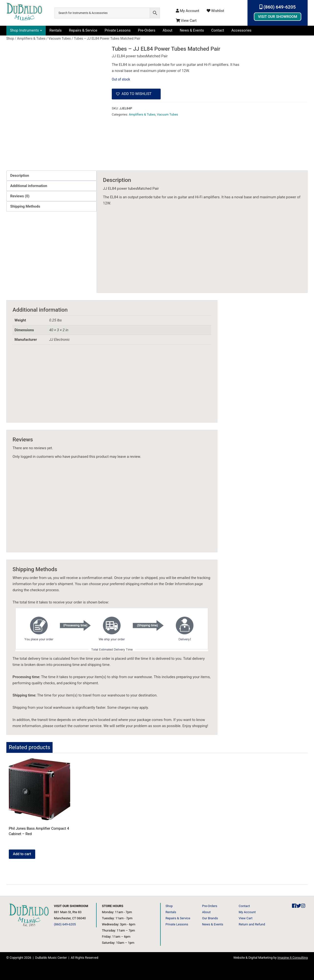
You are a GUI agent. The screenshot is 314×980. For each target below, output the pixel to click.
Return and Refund (252, 924)
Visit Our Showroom (278, 17)
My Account (188, 11)
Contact (218, 30)
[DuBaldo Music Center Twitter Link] (299, 906)
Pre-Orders (147, 30)
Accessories (241, 30)
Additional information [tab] (29, 186)
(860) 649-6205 (278, 7)
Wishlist (215, 11)
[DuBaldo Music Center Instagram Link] (303, 906)
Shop (169, 906)
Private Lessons (118, 30)
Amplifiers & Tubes (142, 114)
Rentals (56, 30)
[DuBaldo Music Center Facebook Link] (294, 906)
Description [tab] (20, 176)
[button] (136, 94)
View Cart (186, 21)
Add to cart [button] (22, 854)
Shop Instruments (24, 30)
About (168, 30)
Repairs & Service (83, 30)
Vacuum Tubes (168, 114)
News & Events (192, 30)
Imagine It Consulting (293, 958)
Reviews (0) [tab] (20, 196)
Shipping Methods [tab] (25, 206)
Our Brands (210, 918)
